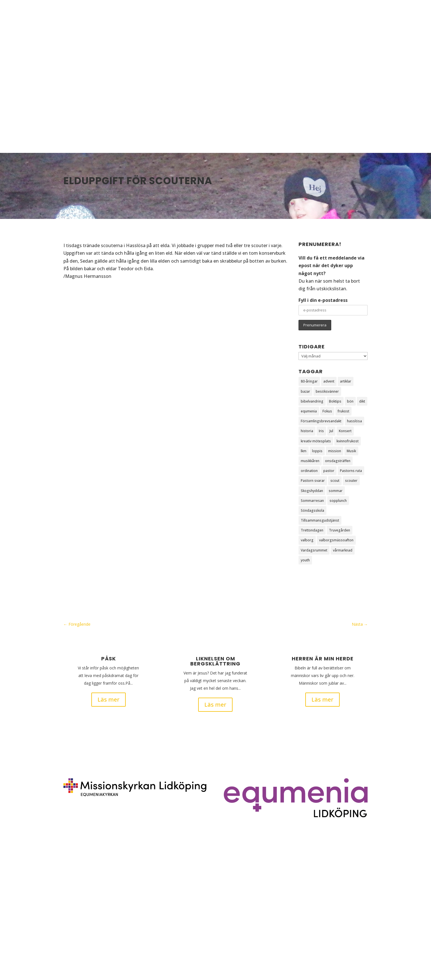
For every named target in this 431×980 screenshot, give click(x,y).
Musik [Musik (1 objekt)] (351, 451)
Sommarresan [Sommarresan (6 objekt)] (312, 501)
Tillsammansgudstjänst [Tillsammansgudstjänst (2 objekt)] (320, 520)
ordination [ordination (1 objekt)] (309, 471)
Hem (337, 33)
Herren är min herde (323, 659)
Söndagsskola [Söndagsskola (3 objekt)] (312, 510)
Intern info (342, 119)
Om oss (340, 98)
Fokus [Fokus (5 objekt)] (327, 411)
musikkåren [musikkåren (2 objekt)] (310, 461)
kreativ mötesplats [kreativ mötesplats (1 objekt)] (316, 441)
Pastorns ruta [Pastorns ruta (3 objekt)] (351, 471)
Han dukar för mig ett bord (92, 934)
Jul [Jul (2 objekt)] (331, 431)
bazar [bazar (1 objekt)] (305, 391)
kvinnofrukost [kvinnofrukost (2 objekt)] (348, 441)
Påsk (109, 659)
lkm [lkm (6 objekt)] (304, 451)
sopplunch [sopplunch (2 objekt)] (338, 501)
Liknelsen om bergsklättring (215, 661)
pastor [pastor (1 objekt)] (329, 471)
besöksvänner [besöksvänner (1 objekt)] (327, 391)
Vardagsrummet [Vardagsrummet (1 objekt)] (314, 550)
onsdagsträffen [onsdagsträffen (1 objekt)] (338, 461)
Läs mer (109, 699)
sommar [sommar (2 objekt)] (336, 491)
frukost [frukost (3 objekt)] (343, 411)
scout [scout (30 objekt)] (335, 481)
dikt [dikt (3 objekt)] (362, 401)
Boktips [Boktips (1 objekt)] (335, 401)
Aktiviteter (342, 55)
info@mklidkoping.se (343, 894)
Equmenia (180, 192)
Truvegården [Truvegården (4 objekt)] (340, 530)
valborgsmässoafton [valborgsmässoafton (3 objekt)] (336, 540)
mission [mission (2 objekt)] (335, 451)
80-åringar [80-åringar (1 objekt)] (309, 381)
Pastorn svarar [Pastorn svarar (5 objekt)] (313, 481)
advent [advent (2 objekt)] (329, 381)
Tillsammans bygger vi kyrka (94, 914)
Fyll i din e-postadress (323, 300)
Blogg (353, 33)
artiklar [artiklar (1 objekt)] (346, 381)
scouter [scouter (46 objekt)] (351, 481)
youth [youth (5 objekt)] (305, 560)
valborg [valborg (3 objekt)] (307, 540)
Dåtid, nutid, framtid (86, 924)
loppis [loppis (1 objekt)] (317, 451)
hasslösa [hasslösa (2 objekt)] (354, 421)
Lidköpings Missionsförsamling (103, 192)
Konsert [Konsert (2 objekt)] (345, 431)
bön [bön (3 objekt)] (350, 401)
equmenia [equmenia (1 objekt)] (309, 411)
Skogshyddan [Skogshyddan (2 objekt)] (312, 491)
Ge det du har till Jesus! (88, 874)
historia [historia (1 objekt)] (307, 431)
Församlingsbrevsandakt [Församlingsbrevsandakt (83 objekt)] (321, 421)
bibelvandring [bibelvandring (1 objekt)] (312, 401)
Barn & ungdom (347, 76)
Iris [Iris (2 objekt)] (321, 431)
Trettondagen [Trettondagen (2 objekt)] (312, 530)
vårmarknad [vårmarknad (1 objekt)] (343, 550)
